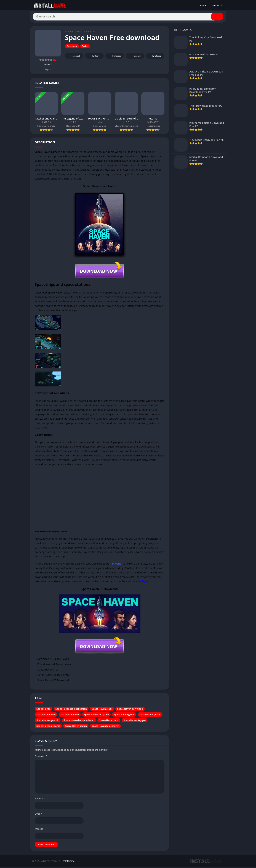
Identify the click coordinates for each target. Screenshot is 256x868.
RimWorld (116, 565)
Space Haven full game (96, 716)
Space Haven (43, 710)
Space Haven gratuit (48, 722)
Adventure (89, 33)
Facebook (74, 57)
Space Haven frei (70, 716)
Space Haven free (46, 716)
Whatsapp (155, 57)
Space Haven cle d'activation (71, 710)
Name (39, 800)
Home (203, 5)
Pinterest (114, 57)
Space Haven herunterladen (79, 722)
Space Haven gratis (150, 716)
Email (38, 815)
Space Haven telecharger (105, 727)
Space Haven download (130, 710)
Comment (41, 758)
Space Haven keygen (134, 722)
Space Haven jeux (109, 722)
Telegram (134, 57)
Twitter (93, 57)
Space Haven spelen (76, 727)
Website (39, 830)
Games (216, 5)
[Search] (128, 17)
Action (85, 47)
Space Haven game (124, 716)
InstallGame (68, 862)
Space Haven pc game (48, 727)
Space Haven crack (102, 710)
